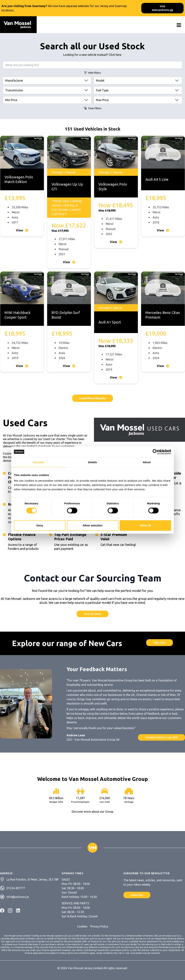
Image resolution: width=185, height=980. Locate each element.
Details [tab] (92, 462)
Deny (40, 525)
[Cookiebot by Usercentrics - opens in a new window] (155, 452)
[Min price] (47, 100)
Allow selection (92, 525)
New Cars (160, 643)
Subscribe (137, 895)
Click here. (115, 55)
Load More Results (93, 398)
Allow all (145, 525)
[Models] (138, 81)
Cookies (82, 926)
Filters (92, 73)
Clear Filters (93, 108)
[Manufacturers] (47, 81)
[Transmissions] (47, 90)
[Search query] (92, 65)
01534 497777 (16, 888)
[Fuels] (138, 90)
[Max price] (138, 100)
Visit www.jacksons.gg (163, 8)
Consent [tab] (38, 462)
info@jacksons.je (18, 897)
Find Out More (93, 614)
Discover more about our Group (92, 812)
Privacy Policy (99, 926)
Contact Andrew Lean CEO (162, 737)
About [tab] (147, 462)
